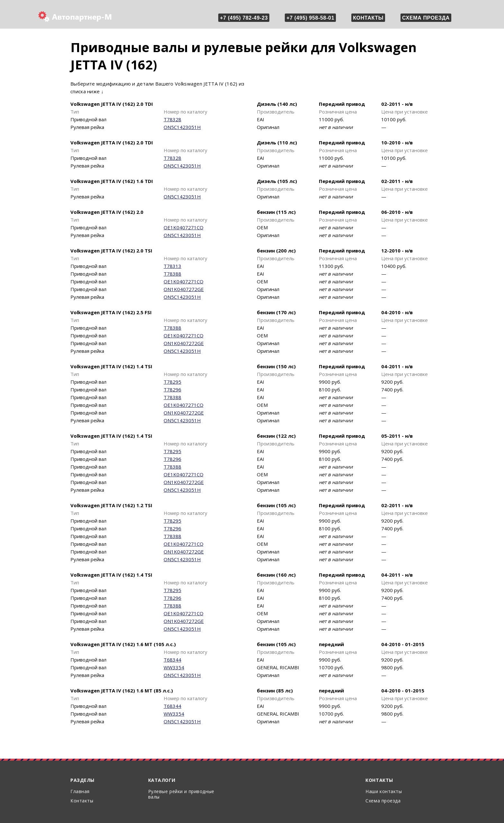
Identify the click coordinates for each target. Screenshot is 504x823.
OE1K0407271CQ (184, 227)
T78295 (172, 382)
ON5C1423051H (182, 127)
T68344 (172, 660)
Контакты (368, 18)
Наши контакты (384, 791)
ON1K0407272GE (184, 289)
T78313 (172, 266)
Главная (80, 791)
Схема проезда (426, 18)
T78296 (172, 389)
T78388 (172, 274)
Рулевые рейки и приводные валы (181, 794)
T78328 (172, 119)
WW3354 (174, 667)
